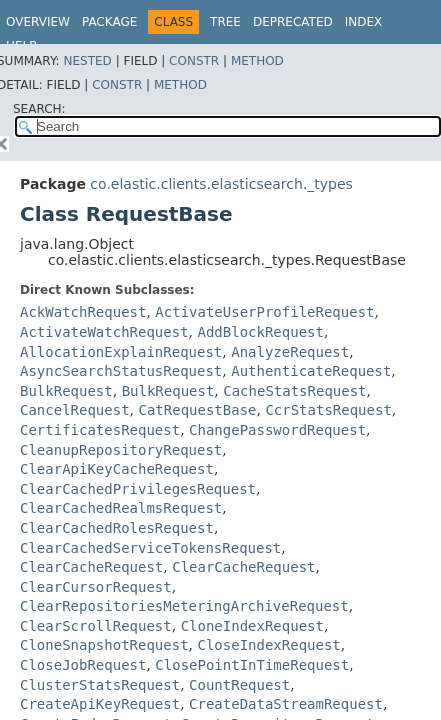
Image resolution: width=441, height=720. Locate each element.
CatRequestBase (197, 410)
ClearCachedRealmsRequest (121, 508)
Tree (225, 22)
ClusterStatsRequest (100, 685)
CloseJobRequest (83, 665)
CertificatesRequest (100, 430)
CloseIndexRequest (268, 645)
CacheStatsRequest (294, 391)
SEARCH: (39, 109)
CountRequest (239, 685)
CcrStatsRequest (328, 410)
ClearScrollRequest (96, 626)
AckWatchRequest (83, 312)
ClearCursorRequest (96, 587)
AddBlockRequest (260, 332)
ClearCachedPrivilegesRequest (138, 489)
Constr (194, 61)
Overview (38, 22)
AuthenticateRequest (311, 371)
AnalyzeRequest (290, 352)
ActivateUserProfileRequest (264, 312)
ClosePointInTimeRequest (252, 665)
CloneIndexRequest (252, 626)
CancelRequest (75, 410)
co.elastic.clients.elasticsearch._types (221, 184)
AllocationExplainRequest (121, 352)
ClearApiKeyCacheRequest (117, 469)
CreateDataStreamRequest (286, 704)
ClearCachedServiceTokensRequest (150, 548)
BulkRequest (66, 391)
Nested (87, 61)
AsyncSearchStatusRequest (121, 371)
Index (364, 22)
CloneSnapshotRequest (104, 645)
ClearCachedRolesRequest (117, 528)
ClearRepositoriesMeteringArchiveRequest (184, 606)
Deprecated (293, 22)
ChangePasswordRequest (277, 430)
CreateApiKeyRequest (100, 704)
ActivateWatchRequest (104, 332)
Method (257, 61)
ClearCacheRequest (91, 567)
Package (109, 22)
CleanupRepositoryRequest (121, 450)
